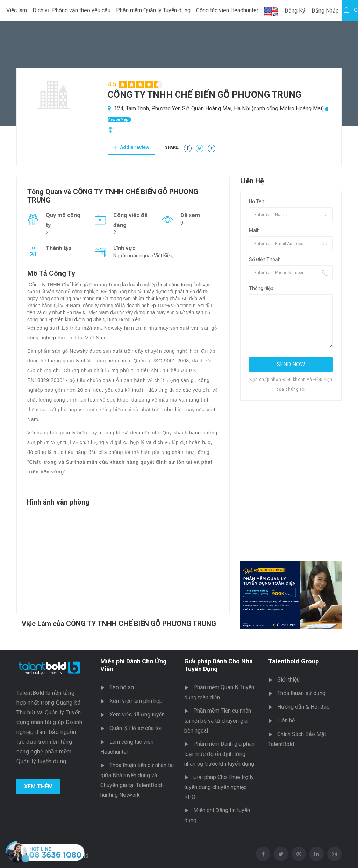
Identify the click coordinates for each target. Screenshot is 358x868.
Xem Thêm (38, 786)
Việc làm (17, 10)
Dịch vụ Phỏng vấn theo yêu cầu (71, 10)
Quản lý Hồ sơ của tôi (135, 728)
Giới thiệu (288, 680)
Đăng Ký (295, 11)
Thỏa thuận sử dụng (301, 693)
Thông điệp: (262, 288)
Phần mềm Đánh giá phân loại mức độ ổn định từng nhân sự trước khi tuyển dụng (219, 754)
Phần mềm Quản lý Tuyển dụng (153, 10)
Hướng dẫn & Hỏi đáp (303, 707)
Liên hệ (286, 720)
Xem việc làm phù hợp (136, 701)
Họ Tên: (257, 201)
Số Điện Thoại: (264, 259)
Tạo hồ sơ (122, 687)
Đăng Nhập (325, 11)
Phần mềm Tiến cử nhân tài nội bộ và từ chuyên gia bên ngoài (218, 721)
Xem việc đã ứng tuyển (137, 715)
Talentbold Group (293, 661)
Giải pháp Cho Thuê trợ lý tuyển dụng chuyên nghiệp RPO (219, 787)
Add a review (131, 147)
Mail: (254, 230)
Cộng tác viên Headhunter (227, 10)
